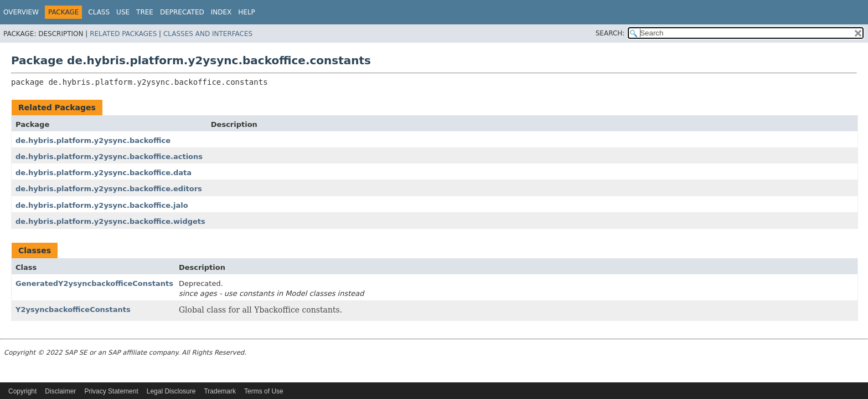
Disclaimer (60, 391)
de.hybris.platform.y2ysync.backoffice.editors (109, 189)
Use (123, 12)
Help (247, 12)
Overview (21, 12)
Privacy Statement (111, 391)
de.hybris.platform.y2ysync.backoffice (93, 140)
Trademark (220, 391)
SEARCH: (610, 33)
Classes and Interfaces (208, 34)
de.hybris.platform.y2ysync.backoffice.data (104, 173)
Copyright (22, 391)
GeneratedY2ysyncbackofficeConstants (94, 283)
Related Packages (123, 34)
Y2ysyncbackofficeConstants (73, 310)
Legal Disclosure (171, 391)
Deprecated (182, 12)
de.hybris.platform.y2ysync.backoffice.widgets (110, 221)
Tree (145, 12)
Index (221, 12)
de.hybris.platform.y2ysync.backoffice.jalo (102, 205)
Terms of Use (264, 391)
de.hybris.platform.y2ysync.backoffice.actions (109, 157)
